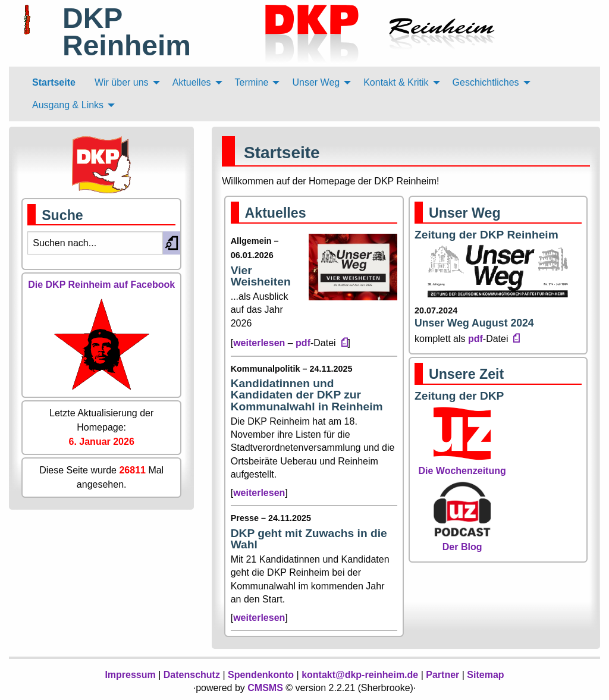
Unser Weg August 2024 (474, 323)
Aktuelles (275, 213)
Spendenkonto (261, 675)
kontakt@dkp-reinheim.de (360, 675)
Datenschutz (192, 675)
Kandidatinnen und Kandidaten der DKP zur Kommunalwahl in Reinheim (307, 395)
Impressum (130, 675)
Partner (442, 675)
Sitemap (485, 675)
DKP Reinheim (127, 32)
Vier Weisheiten (261, 276)
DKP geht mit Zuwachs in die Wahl (309, 539)
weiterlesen (259, 343)
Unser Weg (465, 213)
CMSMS (265, 688)
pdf (303, 343)
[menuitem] (54, 83)
